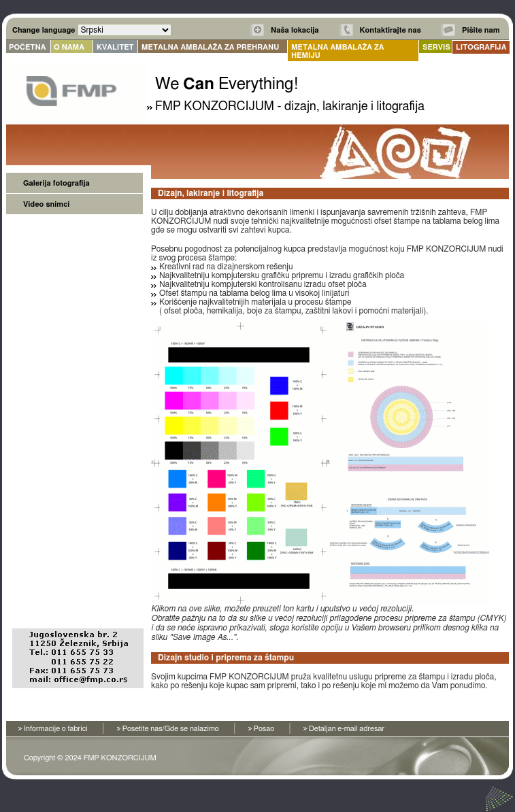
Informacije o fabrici (56, 729)
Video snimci (46, 204)
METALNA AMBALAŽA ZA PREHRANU (210, 47)
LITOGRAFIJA (481, 47)
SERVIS (436, 47)
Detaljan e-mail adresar (347, 729)
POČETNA (27, 47)
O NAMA (69, 47)
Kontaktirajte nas (391, 30)
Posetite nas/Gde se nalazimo (171, 729)
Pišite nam (481, 30)
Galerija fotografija (56, 183)
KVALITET (115, 47)
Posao (264, 729)
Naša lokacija (295, 30)
